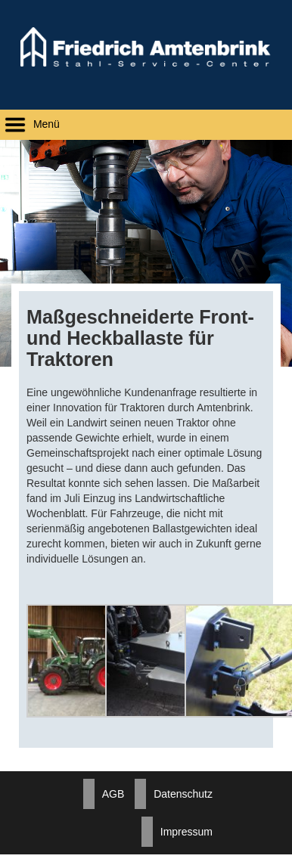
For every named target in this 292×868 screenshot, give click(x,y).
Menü (30, 124)
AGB (113, 794)
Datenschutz (183, 794)
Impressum (186, 832)
